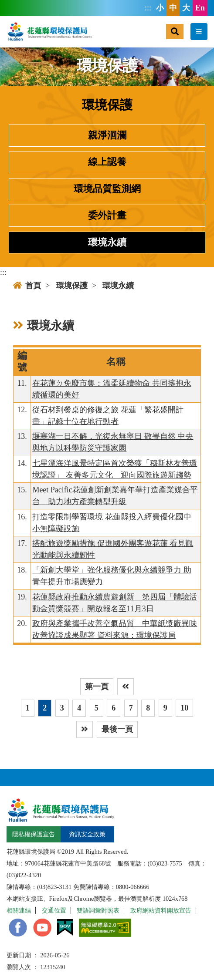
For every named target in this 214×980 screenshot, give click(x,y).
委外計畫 (107, 216)
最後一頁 (117, 729)
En (200, 8)
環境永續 (107, 242)
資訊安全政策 (87, 834)
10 (184, 708)
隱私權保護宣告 (34, 834)
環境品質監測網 (107, 189)
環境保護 (72, 286)
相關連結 (19, 910)
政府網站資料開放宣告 (161, 910)
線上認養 (107, 162)
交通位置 (54, 910)
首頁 (27, 286)
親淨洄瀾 (107, 135)
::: (148, 8)
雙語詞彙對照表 (98, 910)
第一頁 (97, 687)
